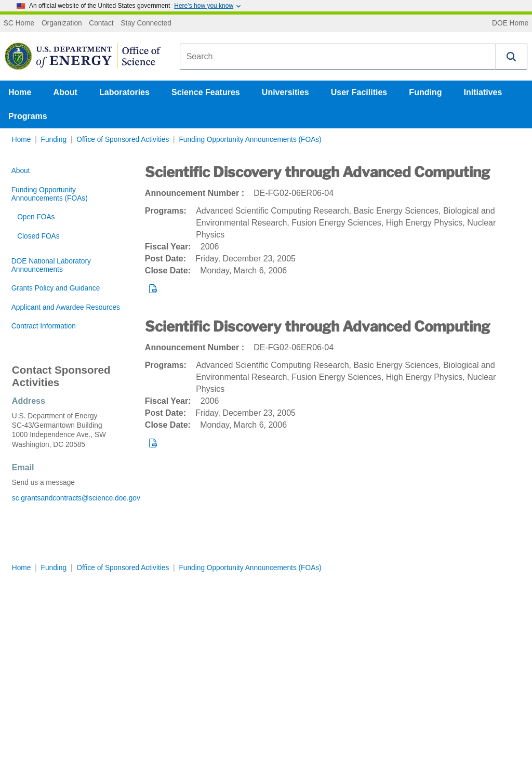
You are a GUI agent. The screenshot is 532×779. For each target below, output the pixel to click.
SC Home (19, 23)
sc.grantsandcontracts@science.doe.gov (66, 498)
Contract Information (44, 326)
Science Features (206, 92)
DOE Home (510, 23)
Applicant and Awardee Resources (66, 307)
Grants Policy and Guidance (56, 288)
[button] (512, 57)
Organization (62, 23)
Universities (285, 92)
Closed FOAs (38, 236)
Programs (28, 116)
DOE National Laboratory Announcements (51, 265)
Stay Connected (146, 23)
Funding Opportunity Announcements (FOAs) (250, 140)
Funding (425, 92)
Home (20, 92)
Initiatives (483, 92)
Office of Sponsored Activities (123, 140)
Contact (101, 23)
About (65, 92)
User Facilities (359, 92)
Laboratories (124, 92)
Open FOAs (36, 217)
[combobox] (338, 57)
